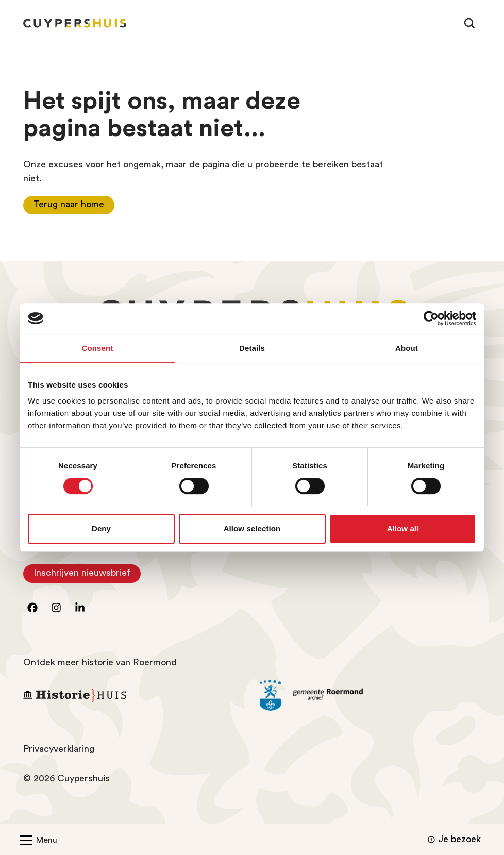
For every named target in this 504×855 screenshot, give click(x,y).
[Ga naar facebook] (32, 608)
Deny (101, 529)
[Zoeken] (469, 23)
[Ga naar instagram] (56, 608)
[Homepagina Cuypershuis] (75, 23)
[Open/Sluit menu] (36, 840)
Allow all (403, 529)
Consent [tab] (98, 348)
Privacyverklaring (59, 749)
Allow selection (252, 529)
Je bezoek (453, 840)
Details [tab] (252, 348)
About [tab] (407, 348)
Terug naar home (69, 204)
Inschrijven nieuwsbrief (87, 575)
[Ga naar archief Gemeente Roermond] (370, 696)
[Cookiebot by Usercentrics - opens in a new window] (431, 318)
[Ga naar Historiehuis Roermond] (134, 695)
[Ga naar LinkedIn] (80, 608)
